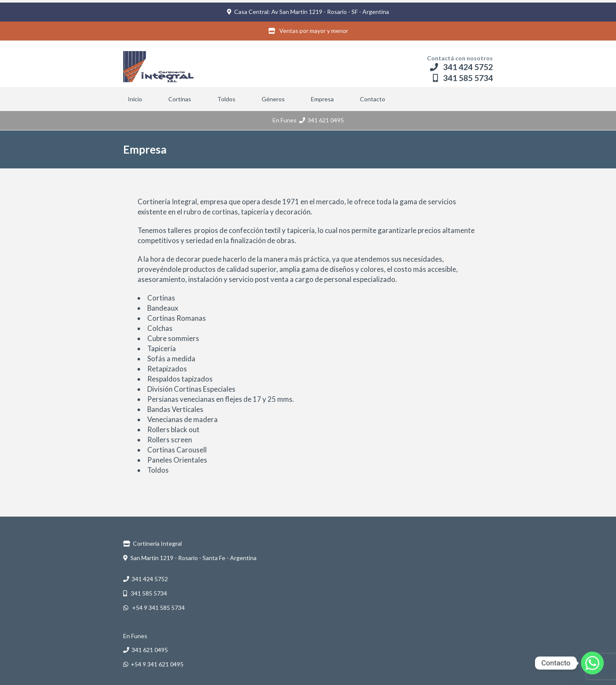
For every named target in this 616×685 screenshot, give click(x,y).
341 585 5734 (463, 78)
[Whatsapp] (592, 663)
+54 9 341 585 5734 (154, 608)
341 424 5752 (461, 67)
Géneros (273, 99)
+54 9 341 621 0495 (153, 664)
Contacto (373, 99)
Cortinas (180, 99)
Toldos (226, 99)
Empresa (322, 99)
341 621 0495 (322, 120)
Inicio (135, 99)
